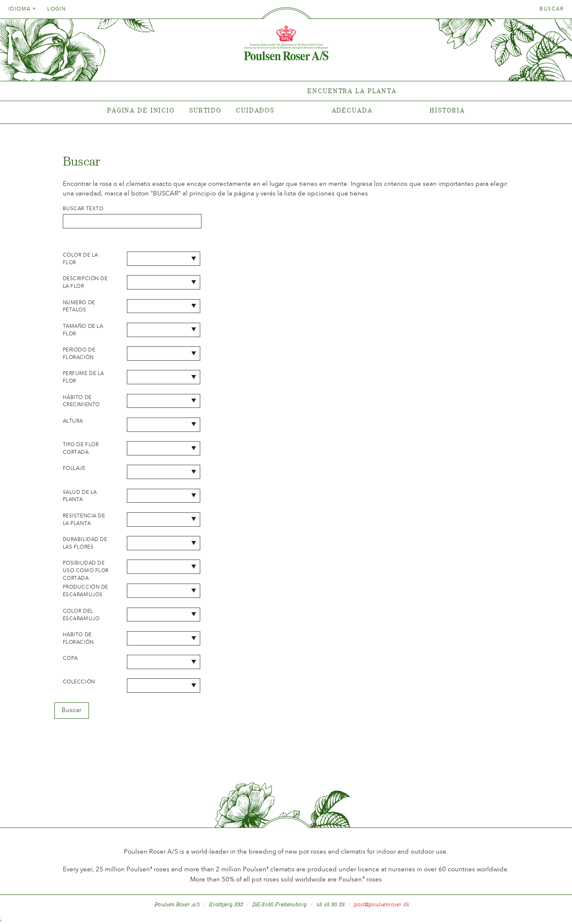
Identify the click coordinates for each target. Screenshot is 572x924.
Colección (79, 682)
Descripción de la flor (85, 282)
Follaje (74, 468)
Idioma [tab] (22, 9)
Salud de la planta (80, 496)
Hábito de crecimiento (81, 401)
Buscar (552, 9)
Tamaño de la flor (83, 330)
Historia (447, 110)
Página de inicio (141, 110)
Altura (73, 421)
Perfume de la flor (83, 377)
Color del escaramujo (81, 615)
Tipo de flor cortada (81, 448)
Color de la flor (81, 259)
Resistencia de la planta (84, 520)
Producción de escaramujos (86, 591)
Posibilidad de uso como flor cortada (86, 570)
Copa (70, 658)
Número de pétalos (79, 306)
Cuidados (255, 110)
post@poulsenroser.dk (382, 904)
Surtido (205, 110)
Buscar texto (83, 209)
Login (56, 9)
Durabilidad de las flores (85, 543)
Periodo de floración (79, 354)
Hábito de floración (78, 638)
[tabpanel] (286, 91)
